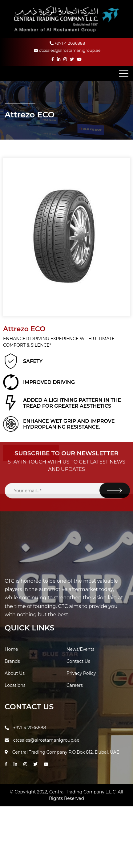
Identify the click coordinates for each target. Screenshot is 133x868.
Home (11, 649)
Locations (15, 685)
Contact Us (78, 661)
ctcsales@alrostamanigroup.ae (67, 50)
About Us (15, 673)
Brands (12, 661)
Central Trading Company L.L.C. (83, 792)
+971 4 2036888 (67, 43)
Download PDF (31, 453)
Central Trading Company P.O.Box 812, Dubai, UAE (62, 752)
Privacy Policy (81, 673)
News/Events (80, 649)
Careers (75, 685)
